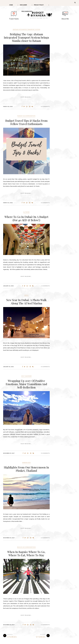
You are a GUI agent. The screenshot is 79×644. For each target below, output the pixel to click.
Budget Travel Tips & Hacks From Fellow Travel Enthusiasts (26, 122)
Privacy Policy (39, 5)
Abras (26, 295)
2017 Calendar (26, 376)
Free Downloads (27, 11)
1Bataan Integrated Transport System (26, 29)
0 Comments (45, 106)
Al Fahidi (26, 212)
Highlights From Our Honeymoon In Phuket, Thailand (26, 469)
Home (11, 5)
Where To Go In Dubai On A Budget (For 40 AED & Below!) (26, 218)
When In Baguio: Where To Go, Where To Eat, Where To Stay (26, 553)
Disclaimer (23, 5)
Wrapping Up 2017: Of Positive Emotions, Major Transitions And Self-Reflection (26, 384)
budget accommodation (26, 116)
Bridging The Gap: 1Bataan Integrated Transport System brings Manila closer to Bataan (26, 37)
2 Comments (45, 538)
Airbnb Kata (26, 463)
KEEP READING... (26, 97)
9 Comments (45, 453)
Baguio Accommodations (26, 547)
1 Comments (45, 286)
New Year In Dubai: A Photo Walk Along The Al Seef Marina (26, 302)
